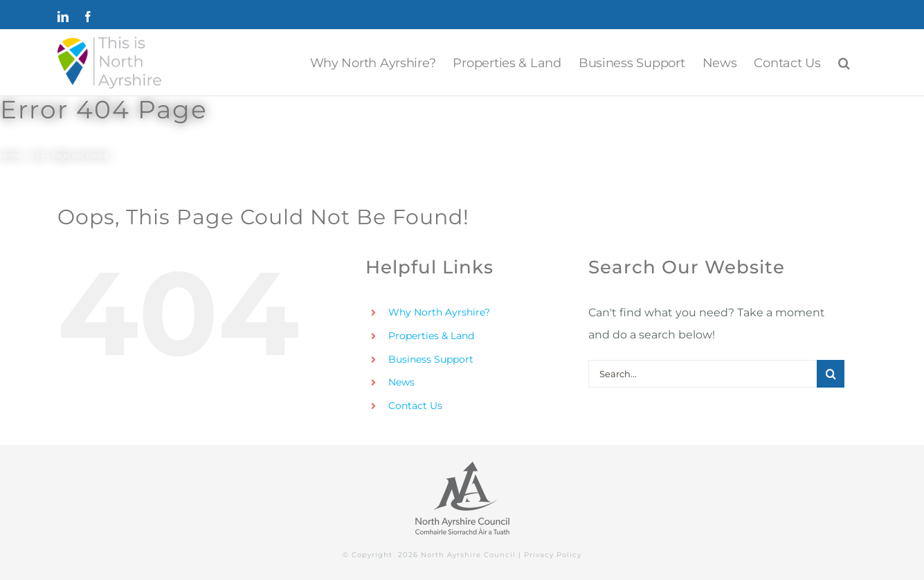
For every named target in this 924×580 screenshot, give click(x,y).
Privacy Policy (553, 555)
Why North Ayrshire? (439, 312)
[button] (844, 63)
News (401, 382)
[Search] (831, 374)
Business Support (431, 359)
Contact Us (415, 406)
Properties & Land (431, 336)
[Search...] (703, 374)
